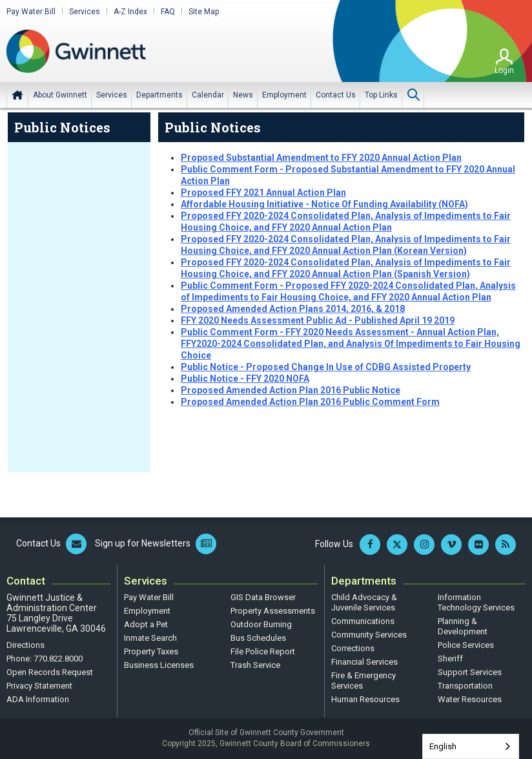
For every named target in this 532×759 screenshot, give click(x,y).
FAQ (168, 12)
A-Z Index (130, 12)
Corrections (353, 648)
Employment (147, 611)
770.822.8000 (58, 659)
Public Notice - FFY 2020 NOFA (245, 379)
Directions (26, 645)
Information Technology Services (476, 602)
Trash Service (255, 665)
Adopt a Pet (146, 624)
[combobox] (471, 746)
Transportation (465, 686)
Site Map (204, 12)
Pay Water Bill (31, 12)
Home (17, 95)
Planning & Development (463, 626)
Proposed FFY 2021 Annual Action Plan (263, 192)
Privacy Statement (39, 686)
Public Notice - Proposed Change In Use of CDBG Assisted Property (326, 367)
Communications (363, 621)
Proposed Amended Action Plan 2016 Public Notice (291, 390)
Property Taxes (151, 651)
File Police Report (263, 651)
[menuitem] (60, 95)
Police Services (466, 645)
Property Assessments (273, 611)
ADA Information (38, 699)
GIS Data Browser (263, 597)
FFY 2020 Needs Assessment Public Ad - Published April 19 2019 (318, 320)
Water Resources (470, 699)
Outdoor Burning (261, 624)
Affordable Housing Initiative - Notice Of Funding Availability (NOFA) (324, 204)
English (443, 746)
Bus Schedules (258, 638)
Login (504, 70)
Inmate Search (150, 638)
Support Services (470, 672)
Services (85, 12)
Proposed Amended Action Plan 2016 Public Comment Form (310, 402)
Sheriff (450, 659)
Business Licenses (159, 665)
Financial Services (364, 662)
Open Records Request (50, 672)
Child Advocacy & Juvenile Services (364, 602)
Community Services (369, 635)
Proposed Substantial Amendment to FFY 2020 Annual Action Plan (321, 158)
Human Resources (365, 699)
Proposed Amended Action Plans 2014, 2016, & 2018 (293, 309)
